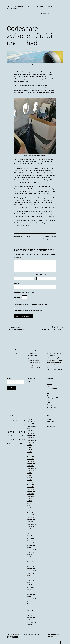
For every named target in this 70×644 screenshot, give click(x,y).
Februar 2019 (30, 456)
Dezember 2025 (31, 421)
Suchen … (9, 378)
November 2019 (31, 435)
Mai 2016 (29, 531)
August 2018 (30, 470)
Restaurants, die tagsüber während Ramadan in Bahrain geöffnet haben (54, 360)
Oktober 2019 (30, 438)
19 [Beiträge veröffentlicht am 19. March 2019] (11, 436)
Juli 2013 (29, 583)
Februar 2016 (30, 538)
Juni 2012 (29, 601)
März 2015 (30, 562)
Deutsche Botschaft (52, 389)
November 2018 (31, 463)
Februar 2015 (30, 564)
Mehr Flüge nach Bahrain (33, 367)
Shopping (49, 405)
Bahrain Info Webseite (52, 14)
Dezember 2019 (31, 433)
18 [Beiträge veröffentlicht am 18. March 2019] (8, 436)
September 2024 (31, 426)
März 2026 (30, 419)
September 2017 (31, 496)
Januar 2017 (30, 515)
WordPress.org (51, 426)
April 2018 (30, 480)
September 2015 (31, 550)
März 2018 (30, 482)
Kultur (48, 400)
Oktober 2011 (30, 620)
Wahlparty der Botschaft (33, 363)
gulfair (54, 238)
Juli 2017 (29, 501)
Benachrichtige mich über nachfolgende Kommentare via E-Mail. (33, 304)
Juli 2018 (29, 473)
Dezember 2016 (31, 517)
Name (16, 275)
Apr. (21, 443)
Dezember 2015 (31, 543)
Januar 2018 (30, 487)
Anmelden (49, 419)
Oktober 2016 (30, 522)
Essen (48, 393)
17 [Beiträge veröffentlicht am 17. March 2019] (25, 432)
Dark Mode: (65, 642)
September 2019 (31, 440)
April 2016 (30, 534)
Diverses (49, 391)
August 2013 (30, 580)
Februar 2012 (30, 611)
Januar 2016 (30, 541)
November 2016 (31, 520)
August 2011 (30, 625)
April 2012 (30, 606)
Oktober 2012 (30, 597)
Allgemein (49, 384)
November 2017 (31, 492)
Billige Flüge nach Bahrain (34, 365)
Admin (18, 238)
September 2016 (31, 524)
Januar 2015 (30, 566)
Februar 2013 (30, 587)
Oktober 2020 (30, 431)
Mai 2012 (29, 604)
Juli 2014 (29, 576)
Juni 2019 (29, 447)
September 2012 (31, 599)
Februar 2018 (30, 484)
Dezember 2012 (31, 592)
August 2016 (30, 527)
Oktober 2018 (30, 466)
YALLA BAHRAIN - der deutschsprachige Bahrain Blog (29, 6)
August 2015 (30, 552)
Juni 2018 (29, 475)
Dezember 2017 (31, 489)
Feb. (9, 443)
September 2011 (31, 622)
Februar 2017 (30, 513)
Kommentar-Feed (51, 424)
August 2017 (30, 498)
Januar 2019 (30, 459)
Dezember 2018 (31, 461)
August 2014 (30, 573)
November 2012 (31, 594)
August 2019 (30, 442)
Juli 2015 (29, 555)
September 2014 (31, 571)
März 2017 (30, 510)
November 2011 (31, 618)
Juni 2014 (29, 578)
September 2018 (31, 468)
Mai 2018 (29, 478)
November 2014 (31, 569)
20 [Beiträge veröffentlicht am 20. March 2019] (14, 436)
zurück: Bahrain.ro (12, 353)
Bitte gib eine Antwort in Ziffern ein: (24, 292)
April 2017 (30, 508)
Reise (55, 236)
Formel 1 (49, 396)
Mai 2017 (29, 506)
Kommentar (18, 258)
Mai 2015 (29, 559)
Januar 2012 (30, 613)
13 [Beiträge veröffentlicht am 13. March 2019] (14, 432)
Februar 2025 (30, 424)
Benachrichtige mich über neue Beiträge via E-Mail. (29, 311)
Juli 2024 (29, 428)
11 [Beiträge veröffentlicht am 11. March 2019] (8, 432)
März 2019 (30, 454)
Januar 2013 (30, 590)
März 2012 (30, 608)
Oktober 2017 (30, 494)
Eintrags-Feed (50, 421)
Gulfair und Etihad (52, 240)
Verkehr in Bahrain (57, 370)
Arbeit (48, 386)
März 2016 (30, 536)
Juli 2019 (29, 445)
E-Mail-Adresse (41, 275)
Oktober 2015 (30, 548)
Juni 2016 (29, 529)
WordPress (51, 637)
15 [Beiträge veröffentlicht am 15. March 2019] (19, 432)
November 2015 (31, 545)
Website (16, 283)
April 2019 (30, 452)
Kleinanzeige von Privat (53, 398)
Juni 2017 (29, 503)
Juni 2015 (29, 557)
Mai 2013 (29, 585)
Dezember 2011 (31, 615)
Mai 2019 (29, 449)
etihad (51, 238)
